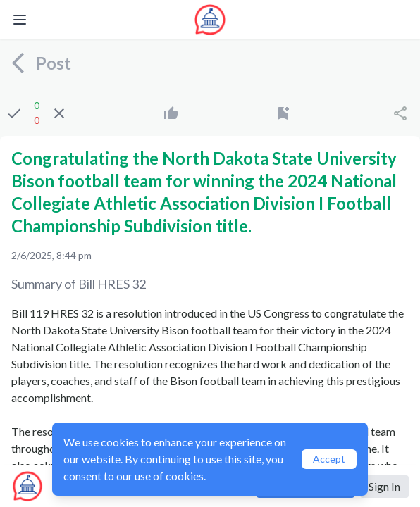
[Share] (400, 113)
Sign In (384, 486)
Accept (329, 459)
